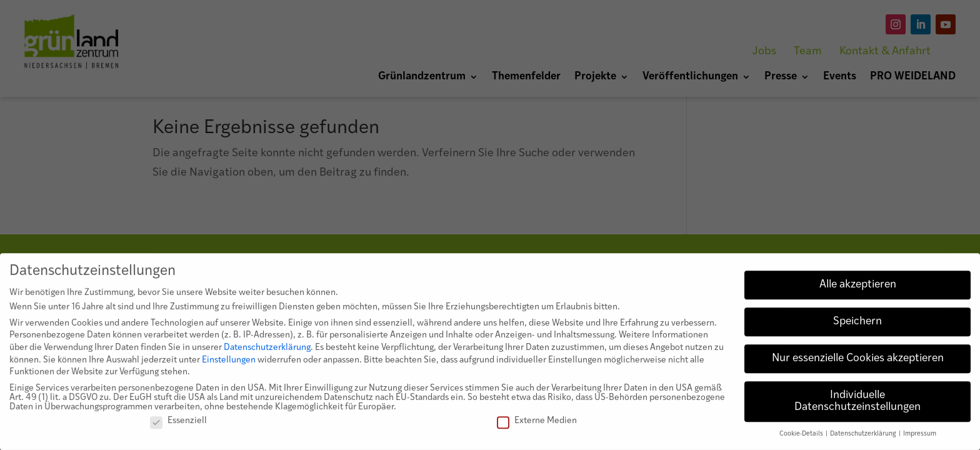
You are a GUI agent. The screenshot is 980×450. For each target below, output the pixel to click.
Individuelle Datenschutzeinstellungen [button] (857, 407)
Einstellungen (229, 365)
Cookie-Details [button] (802, 439)
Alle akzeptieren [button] (858, 290)
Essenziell (178, 426)
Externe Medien (537, 426)
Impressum (920, 439)
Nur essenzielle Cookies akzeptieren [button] (858, 363)
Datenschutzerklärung (267, 353)
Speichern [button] (857, 327)
